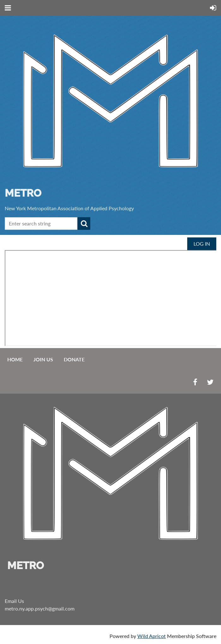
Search (84, 224)
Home (15, 359)
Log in (202, 244)
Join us (43, 359)
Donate (74, 359)
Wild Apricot (152, 636)
